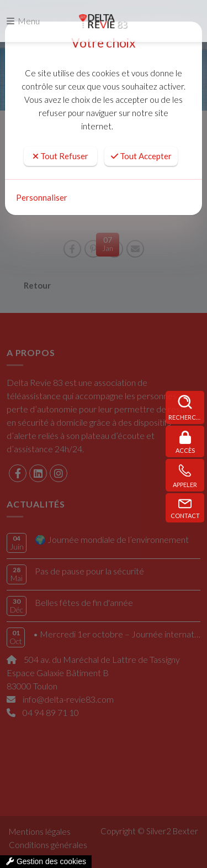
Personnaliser (42, 197)
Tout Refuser (60, 156)
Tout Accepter (141, 156)
